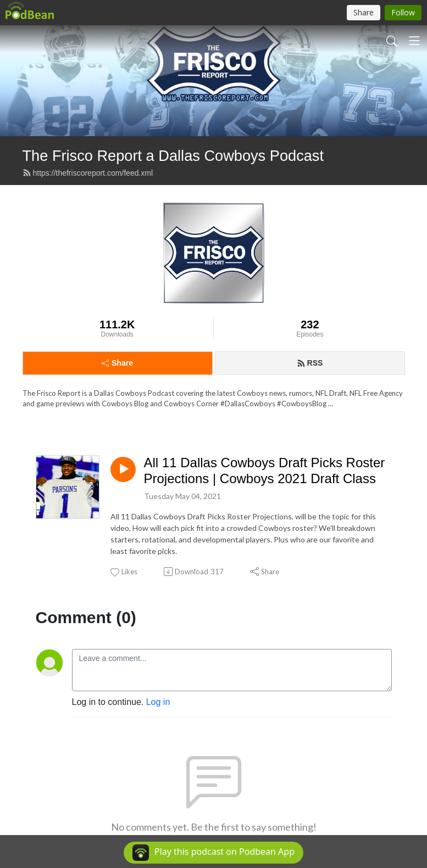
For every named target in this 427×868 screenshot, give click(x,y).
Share (117, 363)
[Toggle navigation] (414, 41)
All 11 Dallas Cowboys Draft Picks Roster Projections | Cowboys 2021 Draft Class (265, 471)
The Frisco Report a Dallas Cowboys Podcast (173, 156)
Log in (158, 702)
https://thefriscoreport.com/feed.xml (88, 173)
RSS (310, 363)
